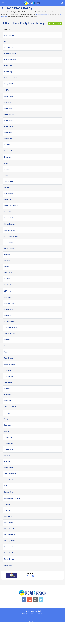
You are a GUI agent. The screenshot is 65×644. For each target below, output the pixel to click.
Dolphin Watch (9, 194)
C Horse (7, 169)
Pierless (7, 340)
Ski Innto (7, 455)
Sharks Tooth (8, 437)
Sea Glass (7, 388)
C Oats (6, 175)
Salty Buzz (8, 370)
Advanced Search (55, 23)
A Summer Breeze (10, 60)
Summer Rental (9, 492)
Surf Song (7, 510)
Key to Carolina (9, 248)
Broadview (8, 157)
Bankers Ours (8, 96)
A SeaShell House (10, 53)
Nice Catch (8, 315)
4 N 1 (6, 41)
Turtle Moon (8, 565)
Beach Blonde (9, 120)
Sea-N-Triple (8, 401)
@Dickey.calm (9, 47)
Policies (32, 613)
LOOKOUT (7, 279)
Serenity (7, 431)
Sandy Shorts (8, 376)
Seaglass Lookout (10, 407)
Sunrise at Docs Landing (12, 498)
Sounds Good (8, 480)
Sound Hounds (9, 468)
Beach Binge (8, 108)
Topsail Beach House (11, 553)
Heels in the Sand (10, 218)
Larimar (7, 267)
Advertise (39, 613)
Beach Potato (8, 127)
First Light (7, 212)
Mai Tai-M (7, 297)
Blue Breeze (8, 139)
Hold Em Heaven (9, 230)
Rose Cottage (9, 358)
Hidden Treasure (9, 224)
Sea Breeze (8, 382)
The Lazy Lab (8, 522)
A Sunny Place (9, 66)
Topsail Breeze (9, 559)
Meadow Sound (9, 303)
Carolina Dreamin (10, 181)
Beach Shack (8, 133)
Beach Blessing (9, 114)
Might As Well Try (10, 309)
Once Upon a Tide (10, 334)
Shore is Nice (8, 449)
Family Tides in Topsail (11, 206)
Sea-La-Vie (8, 395)
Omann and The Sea (10, 328)
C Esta (6, 163)
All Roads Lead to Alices (12, 78)
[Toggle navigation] (3, 3)
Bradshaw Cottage (10, 151)
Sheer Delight (8, 443)
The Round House (10, 535)
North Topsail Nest (10, 321)
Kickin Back (8, 254)
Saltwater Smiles (10, 364)
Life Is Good (8, 273)
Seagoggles (8, 413)
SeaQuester (8, 419)
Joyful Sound (8, 242)
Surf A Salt (8, 504)
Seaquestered (9, 425)
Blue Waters (8, 145)
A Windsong (8, 72)
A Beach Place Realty (43, 14)
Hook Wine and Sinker (11, 236)
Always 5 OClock (10, 84)
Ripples (7, 352)
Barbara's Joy (8, 102)
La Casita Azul (9, 261)
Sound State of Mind (11, 474)
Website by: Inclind (32, 621)
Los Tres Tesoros (10, 285)
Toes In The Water (10, 547)
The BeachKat (9, 516)
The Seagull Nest (10, 541)
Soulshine (7, 462)
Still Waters (8, 486)
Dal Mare (7, 187)
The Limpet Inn (9, 529)
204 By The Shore (10, 35)
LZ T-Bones (8, 291)
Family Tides (8, 200)
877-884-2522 (28, 574)
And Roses (8, 90)
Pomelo (7, 346)
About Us (25, 613)
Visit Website (29, 576)
